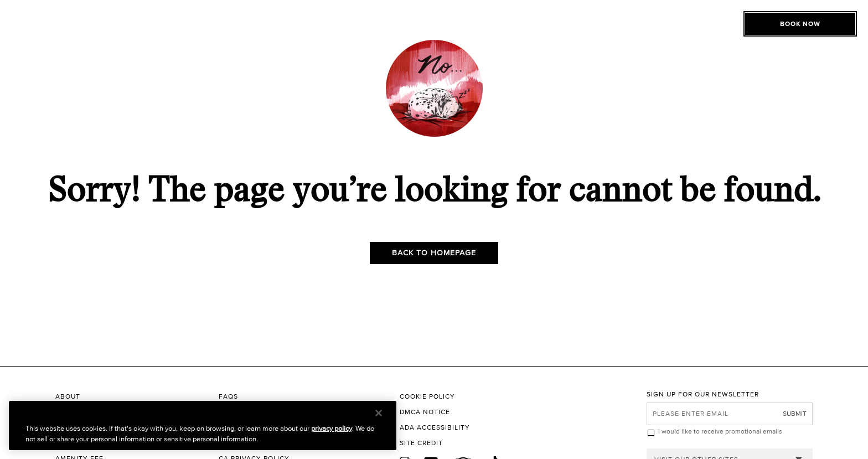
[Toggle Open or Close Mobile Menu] (112, 35)
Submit (795, 413)
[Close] (379, 413)
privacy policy (332, 428)
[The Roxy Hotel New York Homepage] (434, 36)
